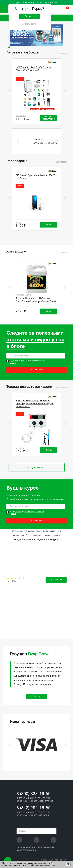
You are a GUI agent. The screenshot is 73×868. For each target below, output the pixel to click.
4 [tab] (22, 47)
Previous (8, 90)
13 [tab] (60, 47)
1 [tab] (9, 47)
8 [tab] (39, 47)
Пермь (38, 9)
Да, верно (30, 16)
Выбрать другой (30, 24)
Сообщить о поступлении (49, 118)
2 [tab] (13, 47)
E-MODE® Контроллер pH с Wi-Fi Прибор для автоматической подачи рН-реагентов (35, 404)
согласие (18, 361)
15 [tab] (37, 50)
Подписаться (36, 370)
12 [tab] (55, 47)
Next (65, 90)
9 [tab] (43, 47)
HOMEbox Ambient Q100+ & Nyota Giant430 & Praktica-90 (33, 69)
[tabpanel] (36, 35)
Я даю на (27, 362)
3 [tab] (18, 47)
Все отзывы (56, 580)
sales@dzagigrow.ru (26, 850)
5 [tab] (26, 47)
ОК (68, 864)
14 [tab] (64, 47)
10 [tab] (47, 47)
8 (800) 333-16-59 (34, 794)
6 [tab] (30, 47)
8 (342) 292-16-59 (34, 808)
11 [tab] (51, 47)
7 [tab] (34, 47)
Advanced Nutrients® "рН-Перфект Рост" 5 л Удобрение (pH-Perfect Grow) (36, 300)
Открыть (36, 696)
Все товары (61, 54)
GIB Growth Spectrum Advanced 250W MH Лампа (35, 177)
